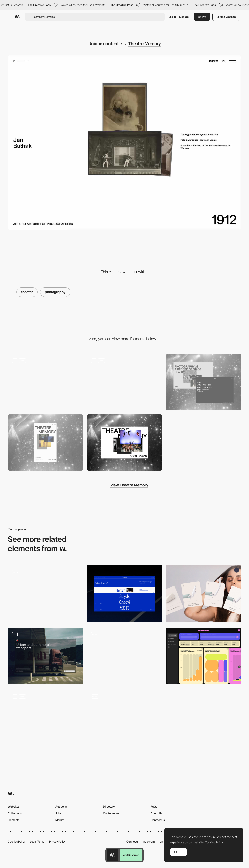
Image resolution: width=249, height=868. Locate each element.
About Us (156, 813)
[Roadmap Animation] (45, 718)
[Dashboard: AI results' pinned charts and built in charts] (204, 656)
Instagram (149, 842)
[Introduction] (45, 382)
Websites (14, 807)
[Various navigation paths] (204, 382)
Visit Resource (131, 855)
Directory (109, 807)
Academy (62, 807)
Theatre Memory (144, 44)
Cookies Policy (17, 842)
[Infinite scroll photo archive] (124, 382)
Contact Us (158, 820)
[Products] (204, 594)
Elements (14, 820)
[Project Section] (124, 594)
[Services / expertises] (124, 656)
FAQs (154, 807)
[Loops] (124, 718)
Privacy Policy (57, 842)
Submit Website (226, 17)
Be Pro (202, 17)
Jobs (58, 813)
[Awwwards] (18, 17)
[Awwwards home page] (113, 855)
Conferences (111, 813)
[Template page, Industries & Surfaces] (45, 656)
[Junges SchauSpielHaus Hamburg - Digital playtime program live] (45, 592)
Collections (15, 813)
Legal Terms (37, 842)
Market (60, 820)
